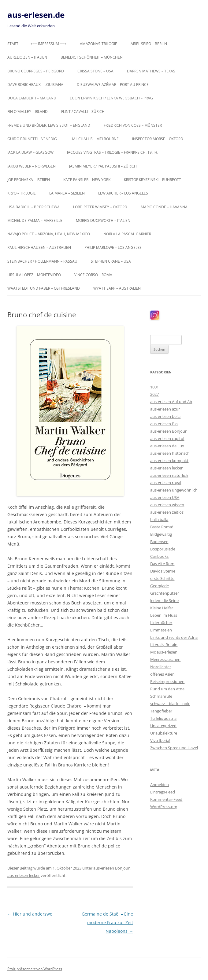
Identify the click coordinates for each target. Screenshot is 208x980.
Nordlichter (161, 667)
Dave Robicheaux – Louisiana (35, 85)
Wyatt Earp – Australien (117, 288)
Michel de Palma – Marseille (35, 220)
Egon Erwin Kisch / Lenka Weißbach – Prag (111, 98)
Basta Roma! (162, 527)
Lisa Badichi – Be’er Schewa (33, 207)
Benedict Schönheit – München (92, 57)
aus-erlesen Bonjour (111, 868)
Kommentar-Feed (166, 799)
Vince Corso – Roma (93, 275)
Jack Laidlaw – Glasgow (30, 152)
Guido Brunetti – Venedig (32, 139)
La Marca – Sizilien (67, 193)
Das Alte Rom (162, 564)
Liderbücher (161, 623)
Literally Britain (164, 645)
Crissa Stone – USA (95, 71)
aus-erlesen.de (36, 15)
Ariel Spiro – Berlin (149, 44)
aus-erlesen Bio (164, 424)
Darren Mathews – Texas (151, 71)
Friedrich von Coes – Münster (133, 125)
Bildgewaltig (161, 534)
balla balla (159, 519)
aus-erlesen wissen (167, 505)
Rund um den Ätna (167, 689)
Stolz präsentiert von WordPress (35, 969)
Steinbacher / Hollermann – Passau (42, 261)
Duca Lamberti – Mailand (32, 98)
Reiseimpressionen (167, 681)
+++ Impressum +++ (48, 44)
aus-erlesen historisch (170, 453)
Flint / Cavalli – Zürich (83, 112)
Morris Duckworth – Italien (103, 220)
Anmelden (160, 785)
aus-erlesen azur (165, 409)
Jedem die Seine (164, 600)
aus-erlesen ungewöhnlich (174, 490)
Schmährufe (161, 696)
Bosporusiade (163, 549)
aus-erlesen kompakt (169, 461)
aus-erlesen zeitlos (167, 512)
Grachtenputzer (165, 593)
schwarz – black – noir (170, 704)
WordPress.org (164, 807)
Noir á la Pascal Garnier (127, 234)
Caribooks (159, 556)
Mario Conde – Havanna (164, 207)
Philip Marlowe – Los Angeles (113, 247)
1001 (154, 387)
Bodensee (159, 542)
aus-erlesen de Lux (167, 446)
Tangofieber (161, 711)
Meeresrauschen (165, 659)
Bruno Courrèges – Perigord (36, 71)
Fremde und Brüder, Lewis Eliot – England (49, 125)
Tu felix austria (163, 718)
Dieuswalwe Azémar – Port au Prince (113, 85)
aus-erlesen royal (166, 483)
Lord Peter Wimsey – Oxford (100, 207)
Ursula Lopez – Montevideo (34, 275)
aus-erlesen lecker (24, 875)
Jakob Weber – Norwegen (32, 166)
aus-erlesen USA (165, 497)
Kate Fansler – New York (87, 180)
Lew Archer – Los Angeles (123, 193)
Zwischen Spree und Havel (174, 748)
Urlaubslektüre (164, 733)
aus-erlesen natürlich (169, 475)
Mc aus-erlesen (164, 652)
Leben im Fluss (164, 615)
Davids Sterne (163, 571)
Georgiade (160, 586)
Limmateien (161, 630)
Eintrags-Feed (163, 792)
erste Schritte (162, 578)
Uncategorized (163, 726)
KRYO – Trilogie (22, 193)
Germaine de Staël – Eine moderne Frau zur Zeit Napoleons (107, 922)
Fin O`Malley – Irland (28, 112)
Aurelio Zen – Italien (27, 57)
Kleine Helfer (162, 608)
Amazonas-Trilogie (98, 44)
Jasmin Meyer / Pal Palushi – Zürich (103, 166)
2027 (154, 394)
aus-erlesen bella (165, 416)
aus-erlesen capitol (167, 438)
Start (13, 44)
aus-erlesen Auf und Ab (171, 402)
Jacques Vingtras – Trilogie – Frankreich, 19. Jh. (113, 152)
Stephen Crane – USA (111, 261)
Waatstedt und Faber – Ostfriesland (44, 288)
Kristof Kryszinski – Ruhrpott (152, 180)
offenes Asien (162, 674)
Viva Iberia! (160, 740)
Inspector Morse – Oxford (158, 139)
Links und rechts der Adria (174, 637)
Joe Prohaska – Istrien (29, 180)
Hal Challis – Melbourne (95, 139)
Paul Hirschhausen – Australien (39, 247)
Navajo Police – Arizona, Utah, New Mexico (49, 234)
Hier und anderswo (30, 914)
